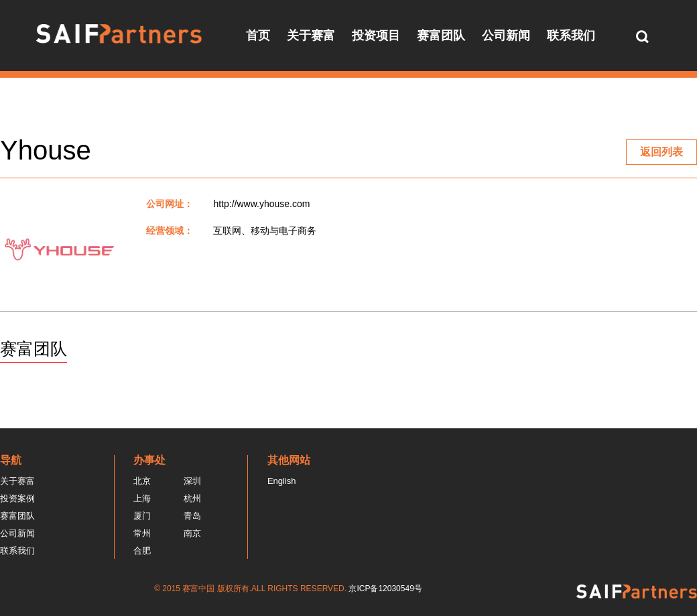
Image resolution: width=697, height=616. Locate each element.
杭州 (192, 498)
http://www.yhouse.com (261, 204)
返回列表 (661, 152)
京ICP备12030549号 (385, 589)
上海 (142, 498)
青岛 (192, 516)
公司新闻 (506, 36)
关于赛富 (311, 36)
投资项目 (376, 36)
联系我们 (571, 36)
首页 (258, 36)
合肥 (142, 551)
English (282, 481)
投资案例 (17, 498)
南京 (192, 533)
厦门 (142, 516)
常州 (142, 533)
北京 (142, 481)
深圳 (192, 481)
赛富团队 (441, 36)
